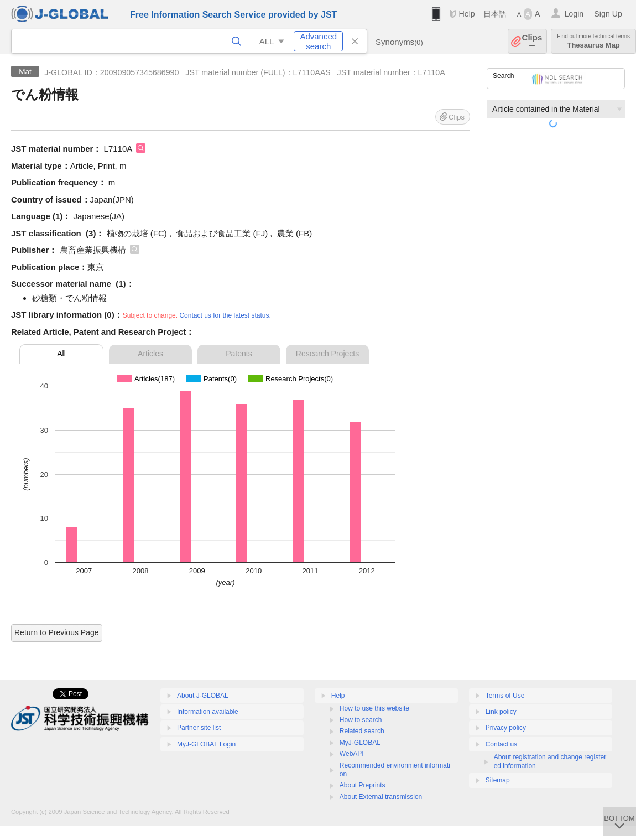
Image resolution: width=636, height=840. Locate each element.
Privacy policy (506, 728)
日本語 (495, 14)
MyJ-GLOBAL (360, 743)
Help (466, 14)
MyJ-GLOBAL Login (206, 744)
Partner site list (199, 728)
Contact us (501, 744)
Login (574, 14)
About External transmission (381, 797)
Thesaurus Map (593, 41)
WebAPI (352, 754)
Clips (532, 41)
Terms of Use (505, 696)
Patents (239, 354)
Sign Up (608, 14)
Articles (150, 354)
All (61, 354)
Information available (208, 712)
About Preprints (363, 785)
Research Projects (327, 354)
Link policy (501, 712)
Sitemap (498, 780)
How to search (361, 720)
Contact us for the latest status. (225, 315)
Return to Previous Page (57, 632)
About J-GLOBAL (203, 696)
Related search (362, 731)
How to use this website (374, 708)
